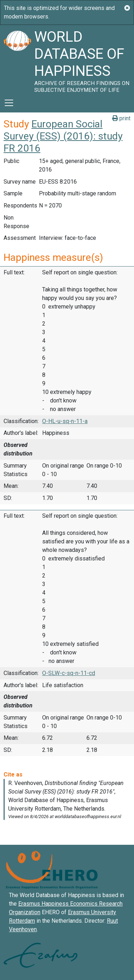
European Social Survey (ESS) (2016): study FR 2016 (63, 136)
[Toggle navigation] (9, 103)
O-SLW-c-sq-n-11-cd (69, 673)
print (121, 118)
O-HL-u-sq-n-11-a (65, 421)
